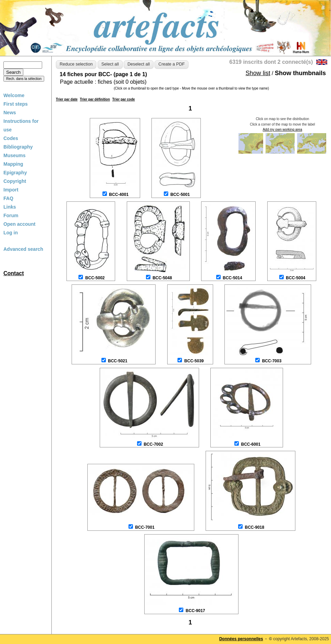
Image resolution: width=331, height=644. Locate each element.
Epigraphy (15, 173)
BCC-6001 (251, 444)
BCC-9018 (254, 527)
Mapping (13, 164)
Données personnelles (241, 639)
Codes (11, 138)
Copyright (15, 181)
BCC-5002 (95, 278)
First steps (16, 104)
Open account (19, 224)
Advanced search (23, 249)
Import (11, 190)
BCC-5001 (180, 195)
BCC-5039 (194, 361)
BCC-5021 (118, 361)
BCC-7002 (153, 444)
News (10, 113)
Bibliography (18, 147)
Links (10, 207)
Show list (258, 73)
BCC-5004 (296, 278)
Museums (15, 155)
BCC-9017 (195, 611)
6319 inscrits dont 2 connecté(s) (271, 62)
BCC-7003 (272, 361)
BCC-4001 (119, 195)
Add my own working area (283, 130)
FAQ (8, 198)
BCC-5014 (232, 278)
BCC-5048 (162, 278)
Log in (11, 233)
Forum (11, 215)
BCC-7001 (145, 527)
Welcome (14, 95)
